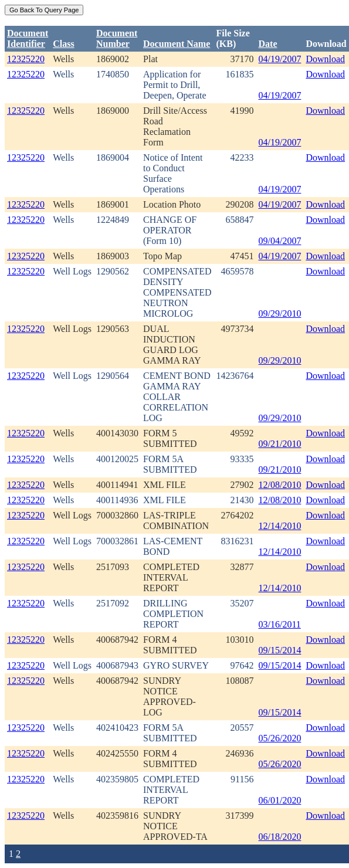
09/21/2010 (280, 444)
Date (268, 44)
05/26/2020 (280, 738)
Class (63, 44)
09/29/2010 (280, 313)
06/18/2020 (280, 837)
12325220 (26, 59)
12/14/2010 (280, 526)
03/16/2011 (280, 624)
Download (325, 59)
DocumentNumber (117, 38)
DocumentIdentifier (28, 38)
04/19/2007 (280, 59)
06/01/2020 (280, 800)
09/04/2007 (280, 241)
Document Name (177, 44)
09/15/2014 (280, 650)
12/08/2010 (280, 485)
